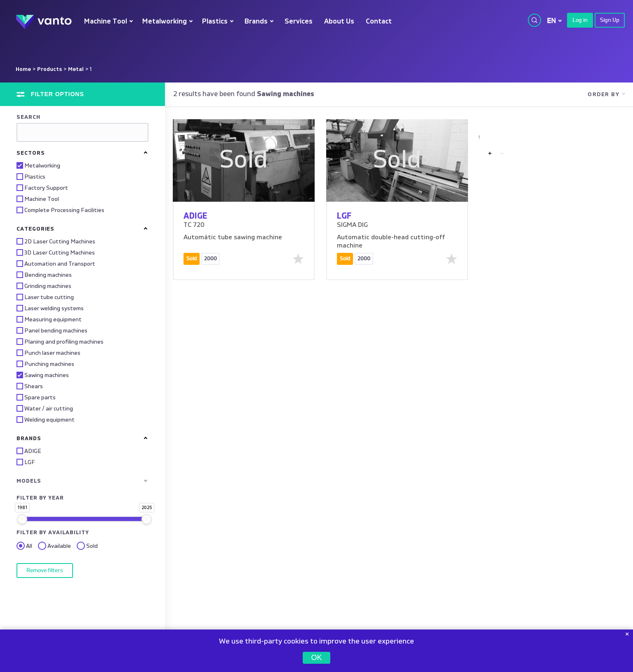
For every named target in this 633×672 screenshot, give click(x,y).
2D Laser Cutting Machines (56, 241)
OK (316, 658)
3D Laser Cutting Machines (56, 252)
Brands (256, 22)
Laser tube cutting (45, 297)
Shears (30, 386)
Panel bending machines (52, 330)
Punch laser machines (48, 353)
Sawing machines (43, 375)
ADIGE (29, 451)
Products (49, 69)
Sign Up (610, 20)
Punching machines (45, 364)
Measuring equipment (49, 319)
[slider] (22, 519)
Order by (604, 94)
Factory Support (42, 188)
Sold (87, 546)
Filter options (56, 94)
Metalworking (165, 22)
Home (23, 69)
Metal (76, 69)
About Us (339, 22)
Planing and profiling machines (60, 342)
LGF (26, 462)
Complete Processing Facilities (60, 210)
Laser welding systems (50, 308)
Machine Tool (106, 22)
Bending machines (44, 275)
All (24, 546)
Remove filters (45, 571)
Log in (580, 20)
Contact (379, 22)
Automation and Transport (56, 264)
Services (299, 22)
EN (551, 21)
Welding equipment (46, 420)
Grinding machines (44, 286)
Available (54, 546)
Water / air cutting (45, 408)
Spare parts (36, 397)
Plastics (215, 22)
